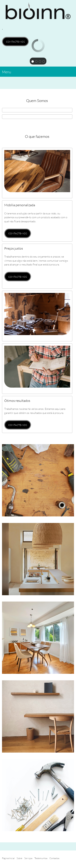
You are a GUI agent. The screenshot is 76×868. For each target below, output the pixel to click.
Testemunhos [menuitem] (41, 858)
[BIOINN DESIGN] (38, 12)
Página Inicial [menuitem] (8, 858)
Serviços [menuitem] (28, 858)
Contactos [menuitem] (54, 858)
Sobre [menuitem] (19, 858)
